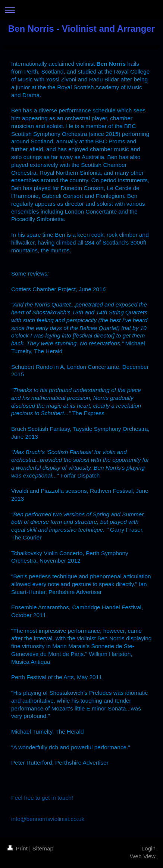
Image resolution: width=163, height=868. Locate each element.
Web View (143, 856)
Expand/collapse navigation (81, 10)
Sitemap (43, 848)
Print (18, 848)
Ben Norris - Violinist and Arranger (81, 29)
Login (148, 848)
